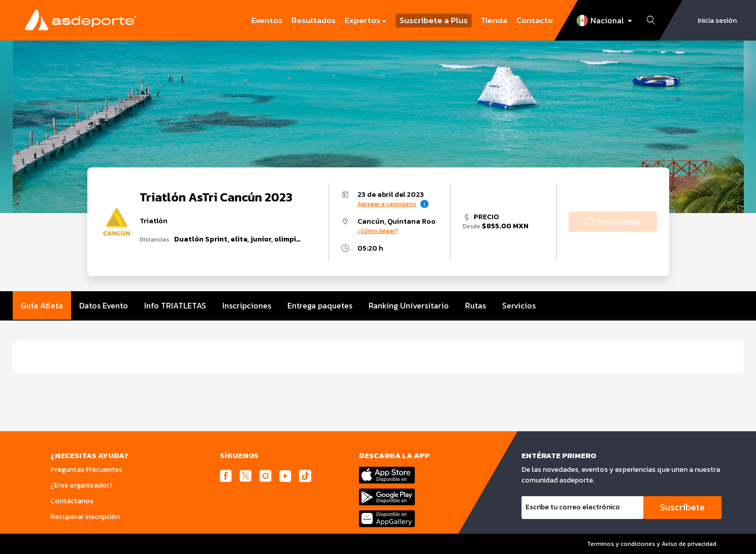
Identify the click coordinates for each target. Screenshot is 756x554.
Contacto (535, 20)
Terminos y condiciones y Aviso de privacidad (652, 544)
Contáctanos (72, 501)
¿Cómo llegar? (378, 231)
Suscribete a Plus (434, 21)
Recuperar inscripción (85, 517)
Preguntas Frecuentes (86, 470)
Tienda (494, 20)
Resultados (314, 20)
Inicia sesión (717, 21)
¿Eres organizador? (81, 485)
